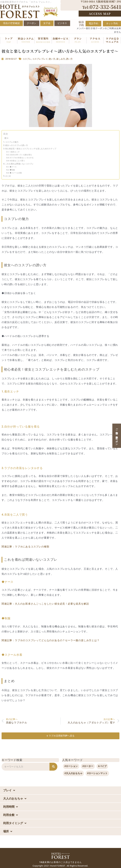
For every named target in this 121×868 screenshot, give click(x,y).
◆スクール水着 (16, 173)
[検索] (53, 767)
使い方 (52, 59)
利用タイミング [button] (15, 823)
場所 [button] (8, 831)
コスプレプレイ (40, 59)
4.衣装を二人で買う (17, 161)
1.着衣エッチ (15, 152)
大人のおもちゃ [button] (15, 799)
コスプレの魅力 (12, 142)
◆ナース (13, 167)
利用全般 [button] (10, 815)
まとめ (8, 176)
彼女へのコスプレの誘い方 (17, 145)
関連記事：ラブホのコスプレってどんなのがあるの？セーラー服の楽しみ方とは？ (51, 640)
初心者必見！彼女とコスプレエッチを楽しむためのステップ (31, 149)
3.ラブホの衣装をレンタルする (22, 158)
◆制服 (12, 170)
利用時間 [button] (10, 807)
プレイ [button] (9, 790)
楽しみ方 (61, 59)
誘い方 (69, 59)
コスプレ (27, 59)
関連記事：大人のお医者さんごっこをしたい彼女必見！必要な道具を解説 (45, 604)
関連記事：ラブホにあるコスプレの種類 (25, 547)
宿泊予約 (81, 24)
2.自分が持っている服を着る (21, 155)
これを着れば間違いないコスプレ (19, 164)
